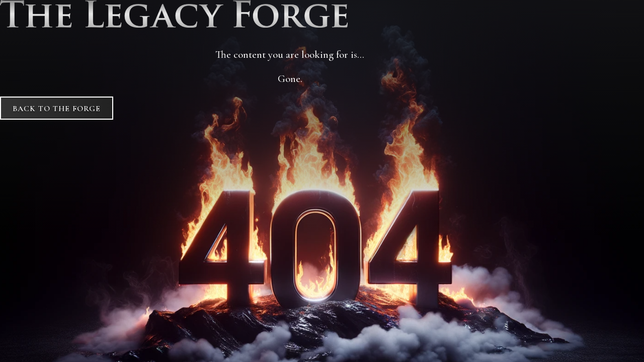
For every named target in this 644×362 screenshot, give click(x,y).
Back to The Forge (57, 109)
